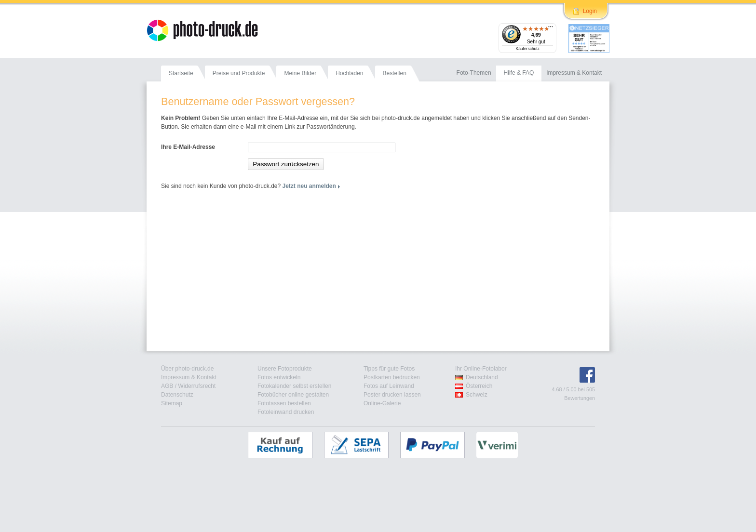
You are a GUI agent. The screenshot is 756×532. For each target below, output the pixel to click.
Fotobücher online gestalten (293, 395)
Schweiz (477, 395)
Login (590, 11)
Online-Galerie (382, 403)
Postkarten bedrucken (392, 377)
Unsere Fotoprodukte (285, 369)
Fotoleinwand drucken (286, 412)
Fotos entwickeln (279, 377)
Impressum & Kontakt (189, 377)
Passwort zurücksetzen (286, 164)
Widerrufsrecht (197, 386)
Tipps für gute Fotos (389, 369)
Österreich (479, 386)
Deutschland (482, 377)
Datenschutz (177, 395)
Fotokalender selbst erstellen (294, 386)
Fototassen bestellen (284, 403)
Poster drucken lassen (392, 395)
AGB (167, 386)
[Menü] (551, 29)
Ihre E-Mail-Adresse (188, 147)
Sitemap (172, 403)
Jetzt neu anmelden (309, 186)
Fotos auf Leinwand (389, 386)
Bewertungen (580, 398)
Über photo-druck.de (187, 369)
